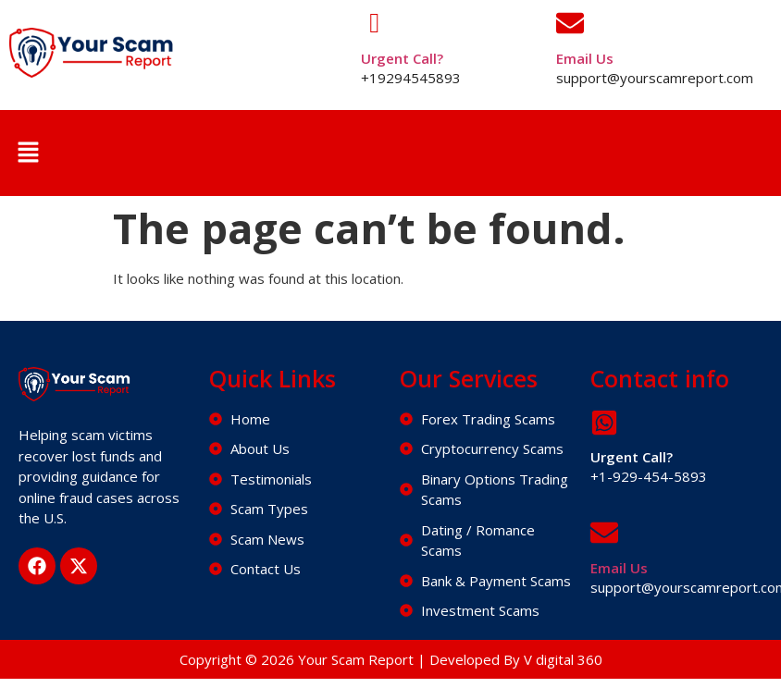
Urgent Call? (402, 58)
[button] (28, 153)
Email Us (585, 58)
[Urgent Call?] (375, 23)
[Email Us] (570, 23)
